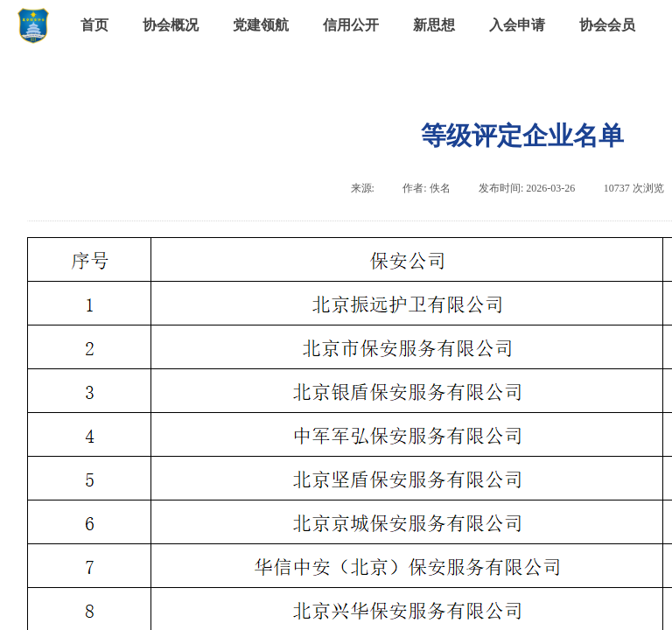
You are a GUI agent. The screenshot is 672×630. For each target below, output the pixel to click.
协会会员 (607, 25)
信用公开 (351, 25)
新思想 (434, 25)
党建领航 (261, 25)
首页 (94, 25)
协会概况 (171, 25)
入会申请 (517, 25)
